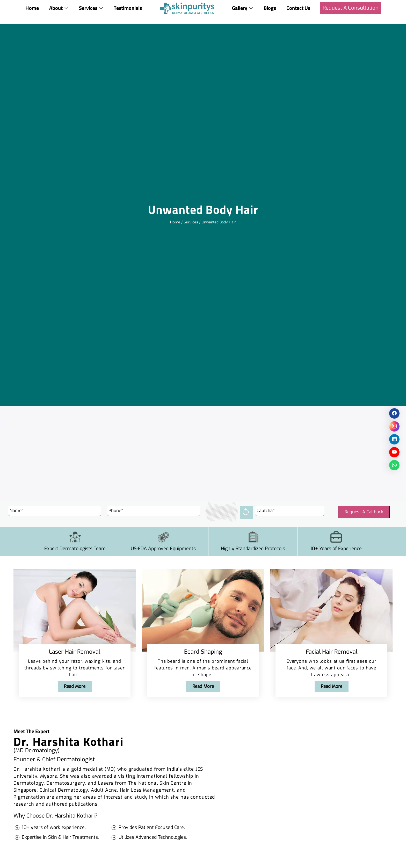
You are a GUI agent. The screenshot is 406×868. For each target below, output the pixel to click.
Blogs (270, 8)
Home (32, 8)
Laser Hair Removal (75, 652)
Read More (75, 686)
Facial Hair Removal (332, 652)
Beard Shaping (203, 652)
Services (191, 222)
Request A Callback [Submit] (364, 512)
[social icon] (394, 413)
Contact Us (299, 8)
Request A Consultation (351, 8)
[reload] (246, 512)
